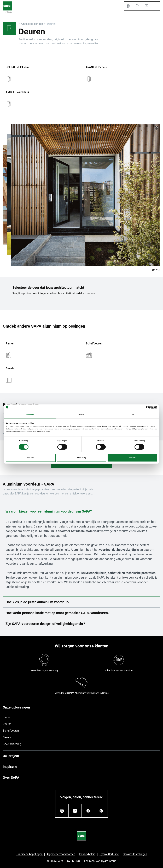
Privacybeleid (87, 854)
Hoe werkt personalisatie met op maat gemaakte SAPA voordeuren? (81, 613)
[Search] (137, 6)
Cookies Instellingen (135, 854)
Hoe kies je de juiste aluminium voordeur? (81, 602)
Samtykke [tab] (30, 415)
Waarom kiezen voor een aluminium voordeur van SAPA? (81, 511)
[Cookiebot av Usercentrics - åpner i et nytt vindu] (142, 408)
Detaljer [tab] (81, 415)
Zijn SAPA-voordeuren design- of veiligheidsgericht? (81, 624)
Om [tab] (133, 415)
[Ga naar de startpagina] (7, 7)
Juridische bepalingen (29, 854)
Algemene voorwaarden (61, 854)
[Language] (128, 6)
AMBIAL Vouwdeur (17, 92)
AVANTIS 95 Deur (97, 67)
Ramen (10, 344)
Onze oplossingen (32, 24)
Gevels (10, 369)
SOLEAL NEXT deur (18, 67)
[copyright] (156, 128)
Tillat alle (132, 458)
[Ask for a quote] (146, 6)
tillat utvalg (81, 458)
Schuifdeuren (94, 344)
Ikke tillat (31, 458)
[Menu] (156, 6)
